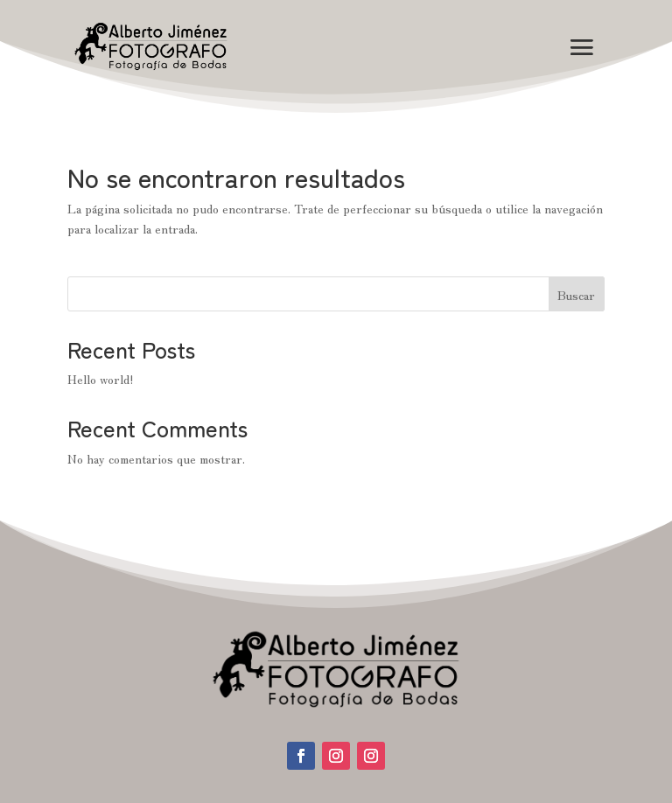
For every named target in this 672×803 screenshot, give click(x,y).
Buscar (576, 295)
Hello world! (101, 379)
